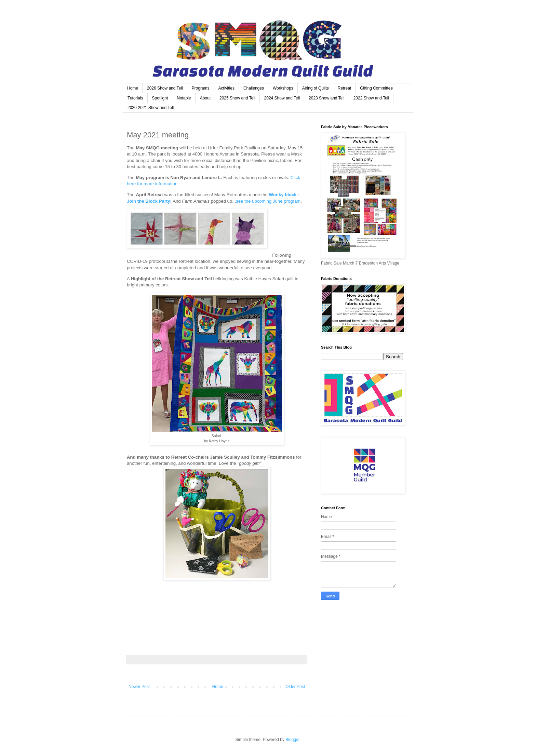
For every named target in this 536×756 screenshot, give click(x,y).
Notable (184, 98)
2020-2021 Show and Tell (151, 108)
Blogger (292, 740)
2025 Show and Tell (237, 98)
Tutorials (135, 98)
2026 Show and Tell (165, 88)
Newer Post (139, 687)
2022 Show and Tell (371, 98)
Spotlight (160, 98)
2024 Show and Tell (282, 98)
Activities (226, 88)
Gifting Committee (376, 88)
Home (133, 88)
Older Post (295, 687)
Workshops (283, 88)
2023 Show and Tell (327, 98)
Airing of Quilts (316, 88)
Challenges (254, 88)
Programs (201, 88)
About (205, 98)
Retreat (344, 88)
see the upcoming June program (268, 201)
